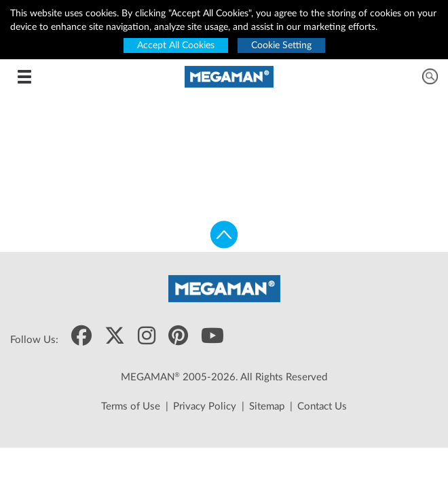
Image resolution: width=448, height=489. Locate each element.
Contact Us (322, 406)
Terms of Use (131, 406)
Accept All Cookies (176, 46)
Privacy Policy (205, 406)
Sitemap (267, 406)
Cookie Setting (281, 46)
